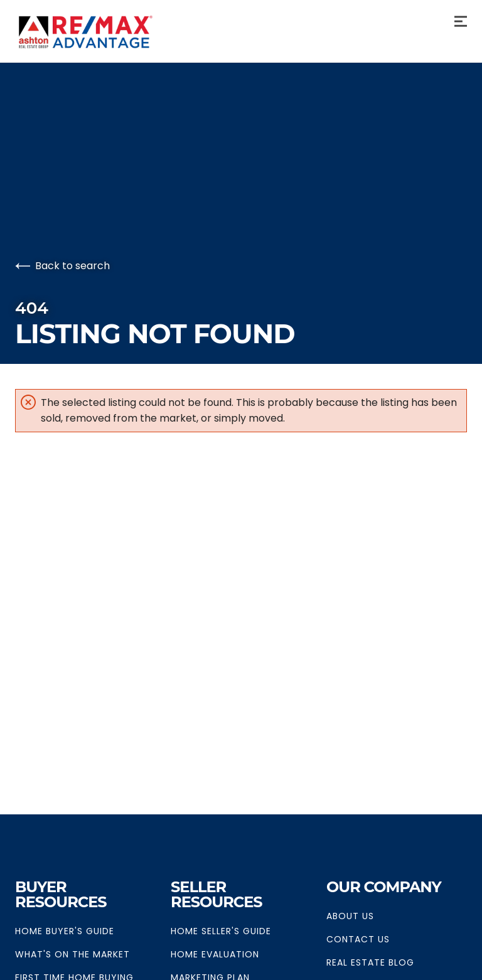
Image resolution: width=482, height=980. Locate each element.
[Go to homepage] (103, 32)
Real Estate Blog (370, 962)
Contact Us (358, 939)
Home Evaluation (215, 954)
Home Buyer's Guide (65, 931)
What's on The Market (72, 954)
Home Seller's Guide (221, 931)
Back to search (62, 266)
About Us (350, 916)
